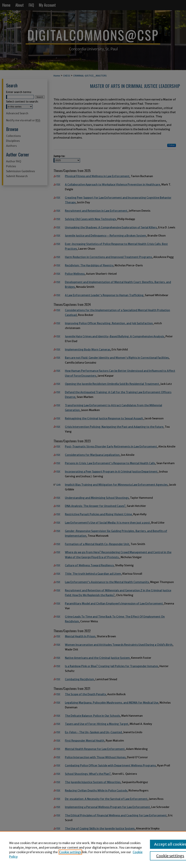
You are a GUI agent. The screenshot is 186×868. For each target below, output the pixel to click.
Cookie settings (70, 852)
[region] (93, 850)
